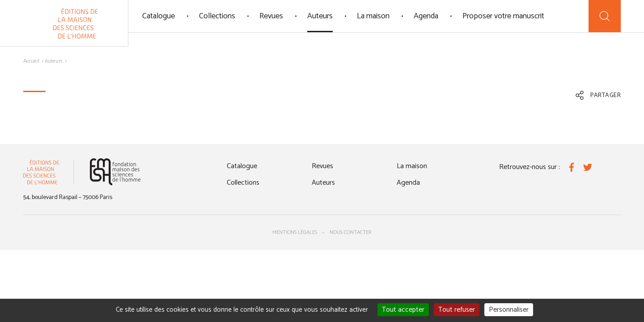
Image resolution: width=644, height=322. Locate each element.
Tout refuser (457, 310)
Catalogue (159, 16)
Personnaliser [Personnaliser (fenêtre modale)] (509, 310)
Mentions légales (295, 232)
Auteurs (320, 16)
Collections (217, 16)
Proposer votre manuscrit (503, 16)
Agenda (426, 16)
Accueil (31, 61)
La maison (373, 16)
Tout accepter (403, 310)
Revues (271, 16)
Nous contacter (351, 232)
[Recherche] (605, 16)
